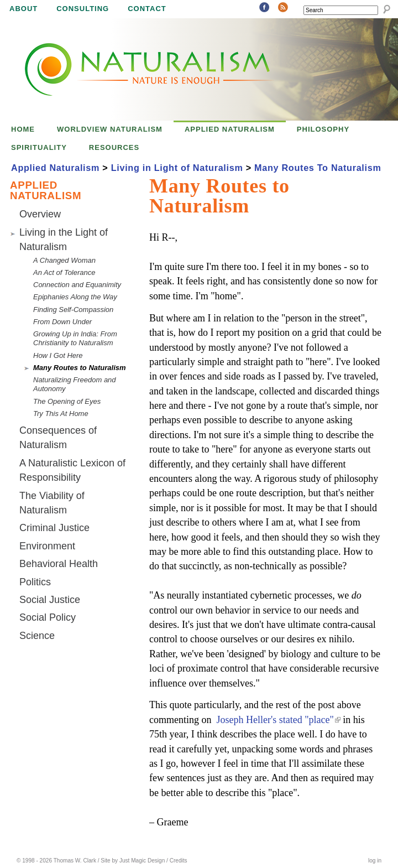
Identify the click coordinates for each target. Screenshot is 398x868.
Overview (40, 214)
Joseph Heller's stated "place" (278, 720)
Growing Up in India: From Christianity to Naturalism (75, 338)
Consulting (83, 9)
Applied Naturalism (230, 129)
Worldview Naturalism (110, 129)
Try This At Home (61, 414)
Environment (47, 546)
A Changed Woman (64, 260)
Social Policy (48, 617)
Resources (114, 147)
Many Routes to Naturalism (80, 368)
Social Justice (50, 600)
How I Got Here (58, 355)
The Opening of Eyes (67, 401)
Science (37, 636)
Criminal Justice (54, 528)
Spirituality (39, 147)
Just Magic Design (142, 861)
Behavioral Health (59, 564)
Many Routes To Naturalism (318, 168)
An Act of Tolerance (64, 272)
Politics (35, 582)
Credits (179, 861)
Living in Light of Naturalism (177, 168)
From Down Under (62, 322)
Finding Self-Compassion (73, 310)
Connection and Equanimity (77, 285)
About (23, 9)
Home (23, 129)
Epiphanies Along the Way (75, 297)
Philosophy (323, 129)
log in (375, 861)
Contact (147, 9)
